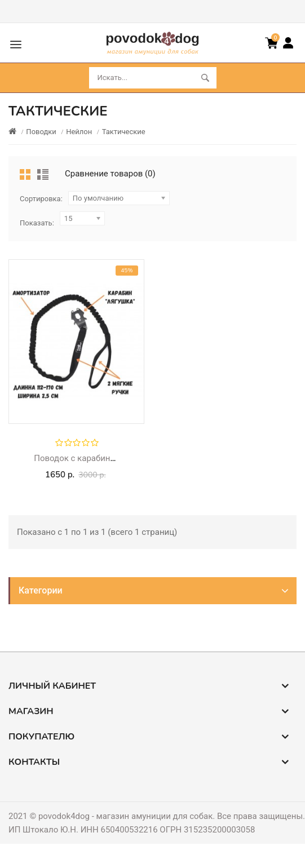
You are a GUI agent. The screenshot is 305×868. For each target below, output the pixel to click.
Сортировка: (41, 199)
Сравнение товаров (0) (110, 174)
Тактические (124, 132)
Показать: (37, 223)
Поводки (41, 132)
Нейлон (79, 132)
